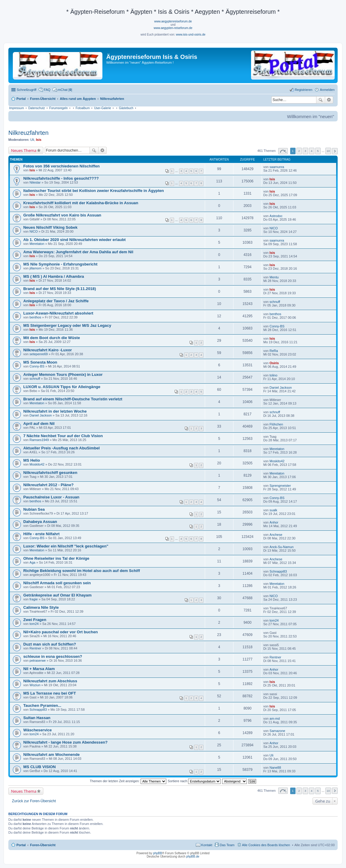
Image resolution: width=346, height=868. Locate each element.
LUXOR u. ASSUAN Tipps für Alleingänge (62, 387)
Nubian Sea (34, 509)
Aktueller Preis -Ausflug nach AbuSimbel (61, 448)
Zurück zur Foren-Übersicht (34, 801)
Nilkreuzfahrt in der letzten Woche (55, 411)
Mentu (274, 277)
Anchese (276, 535)
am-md (275, 718)
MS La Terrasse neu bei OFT (50, 693)
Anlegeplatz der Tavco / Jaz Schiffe (56, 301)
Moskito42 (37, 464)
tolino (273, 375)
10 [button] (328, 151)
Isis (39, 140)
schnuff (275, 302)
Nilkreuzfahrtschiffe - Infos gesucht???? (61, 178)
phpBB (158, 853)
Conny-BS (277, 326)
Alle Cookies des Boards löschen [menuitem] (266, 845)
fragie (34, 599)
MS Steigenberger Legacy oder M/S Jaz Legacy (67, 325)
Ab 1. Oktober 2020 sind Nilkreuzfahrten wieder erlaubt (74, 240)
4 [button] (312, 151)
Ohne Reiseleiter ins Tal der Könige (56, 558)
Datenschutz (37, 108)
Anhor (274, 522)
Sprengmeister (280, 486)
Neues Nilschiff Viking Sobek (50, 227)
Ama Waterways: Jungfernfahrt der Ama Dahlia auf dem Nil (78, 252)
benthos (35, 317)
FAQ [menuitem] (47, 90)
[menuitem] (62, 90)
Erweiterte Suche (329, 100)
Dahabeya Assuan (40, 522)
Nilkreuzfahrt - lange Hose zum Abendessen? (65, 742)
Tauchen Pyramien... (42, 705)
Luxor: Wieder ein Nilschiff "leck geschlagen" (66, 546)
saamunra (277, 167)
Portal (21, 99)
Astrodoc (276, 216)
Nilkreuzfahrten (29, 133)
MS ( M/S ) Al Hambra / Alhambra (54, 276)
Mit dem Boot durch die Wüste (52, 338)
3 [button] (305, 151)
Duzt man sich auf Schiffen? (50, 644)
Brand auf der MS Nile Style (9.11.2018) (60, 289)
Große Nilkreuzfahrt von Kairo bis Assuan (62, 215)
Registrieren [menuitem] (303, 90)
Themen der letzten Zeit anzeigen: (128, 781)
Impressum (17, 108)
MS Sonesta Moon (40, 362)
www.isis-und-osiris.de (191, 35)
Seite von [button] (283, 151)
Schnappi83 (278, 571)
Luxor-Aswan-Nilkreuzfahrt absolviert (58, 313)
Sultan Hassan (37, 718)
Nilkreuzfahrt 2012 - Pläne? (49, 485)
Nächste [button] (335, 151)
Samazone (277, 731)
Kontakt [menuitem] (207, 845)
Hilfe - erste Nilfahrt (41, 534)
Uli (32, 140)
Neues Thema (24, 150)
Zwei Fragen (35, 620)
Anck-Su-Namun (282, 547)
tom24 (34, 624)
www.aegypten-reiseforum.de (173, 28)
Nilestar (35, 182)
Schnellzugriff (27, 90)
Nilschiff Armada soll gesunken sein (57, 583)
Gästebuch (126, 108)
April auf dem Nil (39, 424)
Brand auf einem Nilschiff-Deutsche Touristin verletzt (73, 399)
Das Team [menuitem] (227, 845)
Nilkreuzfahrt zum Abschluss (50, 681)
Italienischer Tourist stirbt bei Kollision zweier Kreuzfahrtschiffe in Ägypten (94, 191)
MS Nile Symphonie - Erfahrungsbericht (60, 264)
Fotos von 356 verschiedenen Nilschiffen (61, 166)
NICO (34, 231)
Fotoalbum (83, 108)
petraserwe (38, 660)
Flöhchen (276, 424)
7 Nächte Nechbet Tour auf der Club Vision (63, 436)
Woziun (35, 685)
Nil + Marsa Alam (39, 669)
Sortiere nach (194, 781)
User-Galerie (103, 108)
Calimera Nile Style (41, 607)
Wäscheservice (37, 730)
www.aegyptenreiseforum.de (173, 21)
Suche (321, 100)
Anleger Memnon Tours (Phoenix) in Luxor (63, 374)
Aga (33, 562)
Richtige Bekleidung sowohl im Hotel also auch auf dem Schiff (82, 571)
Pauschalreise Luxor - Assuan (51, 497)
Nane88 (275, 768)
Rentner (35, 648)
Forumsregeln (59, 108)
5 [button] (318, 151)
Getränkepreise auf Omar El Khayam (57, 595)
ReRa (274, 351)
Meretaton (37, 244)
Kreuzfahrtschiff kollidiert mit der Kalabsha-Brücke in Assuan (81, 203)
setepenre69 (39, 354)
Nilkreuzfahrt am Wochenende (51, 755)
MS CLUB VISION (39, 767)
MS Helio (32, 460)
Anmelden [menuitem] (327, 90)
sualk (273, 510)
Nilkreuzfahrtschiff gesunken (50, 473)
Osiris (274, 363)
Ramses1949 (39, 440)
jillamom (36, 268)
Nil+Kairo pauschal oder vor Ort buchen (61, 632)
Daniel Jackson (281, 388)
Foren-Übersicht (43, 845)
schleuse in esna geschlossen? (53, 656)
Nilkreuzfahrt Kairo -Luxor (48, 350)
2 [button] (299, 151)
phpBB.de (193, 856)
